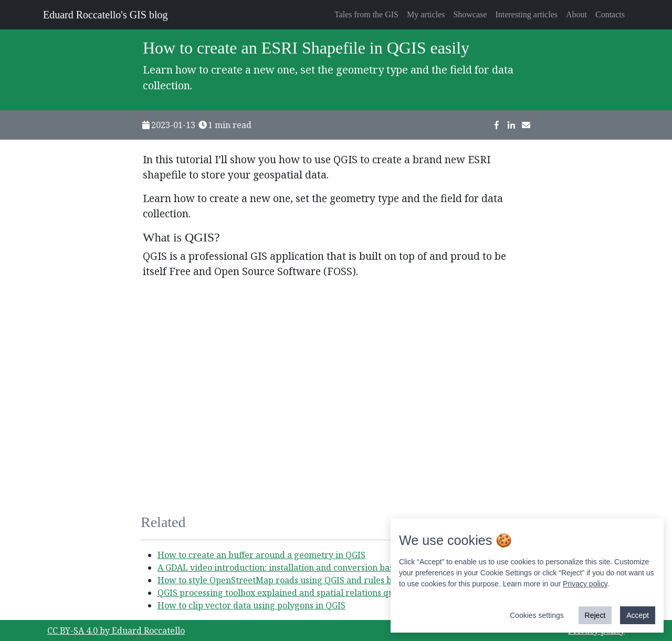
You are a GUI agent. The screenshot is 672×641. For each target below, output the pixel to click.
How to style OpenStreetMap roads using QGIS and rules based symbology (307, 580)
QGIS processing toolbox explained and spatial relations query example (301, 593)
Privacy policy (585, 584)
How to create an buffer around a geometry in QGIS (261, 555)
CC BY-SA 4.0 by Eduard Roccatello (116, 631)
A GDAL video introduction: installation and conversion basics (281, 568)
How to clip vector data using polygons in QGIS (251, 605)
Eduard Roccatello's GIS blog (105, 15)
